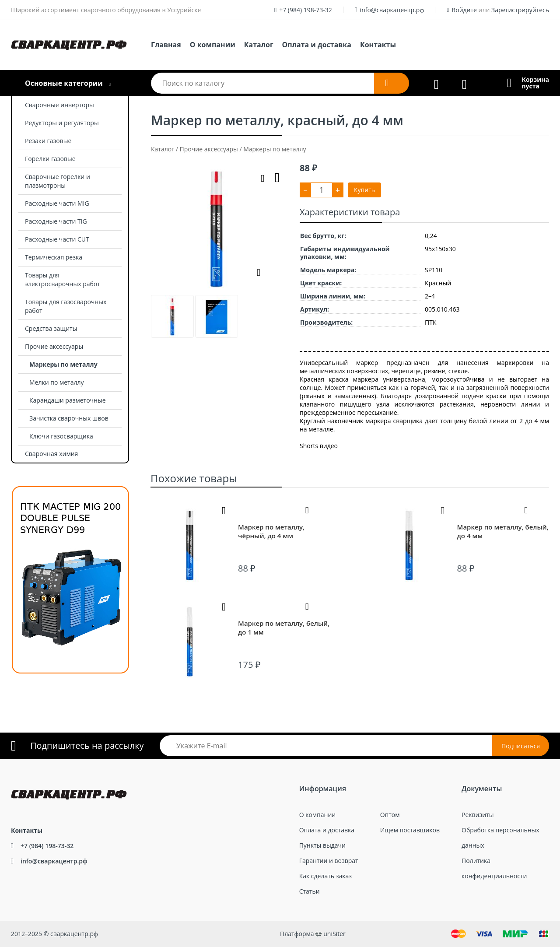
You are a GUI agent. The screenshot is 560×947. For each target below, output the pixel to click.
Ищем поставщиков (410, 830)
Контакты (378, 45)
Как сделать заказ (325, 876)
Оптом (390, 815)
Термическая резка (54, 257)
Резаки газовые (48, 141)
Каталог (259, 45)
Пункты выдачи (322, 845)
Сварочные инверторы (59, 105)
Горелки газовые (50, 159)
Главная (166, 45)
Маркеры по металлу (63, 364)
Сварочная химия (51, 454)
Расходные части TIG (56, 221)
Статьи (310, 891)
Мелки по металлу (57, 382)
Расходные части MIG (57, 203)
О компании (213, 45)
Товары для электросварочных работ (63, 279)
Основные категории (64, 83)
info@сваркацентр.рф (392, 10)
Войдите (464, 10)
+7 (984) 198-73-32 (306, 10)
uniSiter (334, 934)
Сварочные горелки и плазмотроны (58, 181)
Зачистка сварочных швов (69, 418)
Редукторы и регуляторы (62, 123)
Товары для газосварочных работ (66, 306)
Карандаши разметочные (68, 400)
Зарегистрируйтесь (520, 10)
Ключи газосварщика (61, 436)
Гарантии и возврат (329, 861)
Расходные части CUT (57, 239)
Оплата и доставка (317, 45)
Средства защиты (51, 328)
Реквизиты (478, 815)
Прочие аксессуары (54, 346)
